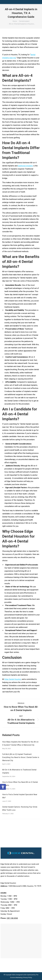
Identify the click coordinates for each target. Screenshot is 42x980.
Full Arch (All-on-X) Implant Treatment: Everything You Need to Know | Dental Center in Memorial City (21, 757)
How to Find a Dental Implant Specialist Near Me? (20, 796)
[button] (3, 787)
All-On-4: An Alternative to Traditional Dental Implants (19, 771)
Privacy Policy (28, 977)
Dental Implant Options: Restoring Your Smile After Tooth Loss (20, 808)
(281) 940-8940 (12, 918)
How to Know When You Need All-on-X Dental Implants (20, 784)
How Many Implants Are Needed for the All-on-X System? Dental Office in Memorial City (21, 743)
